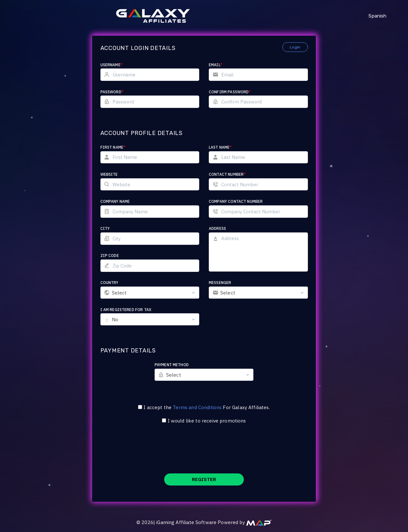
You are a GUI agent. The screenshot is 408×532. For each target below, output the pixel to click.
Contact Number (227, 174)
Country (109, 283)
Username (112, 65)
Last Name (220, 147)
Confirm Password (230, 92)
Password (112, 92)
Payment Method (172, 365)
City (105, 228)
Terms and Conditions (197, 407)
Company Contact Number (236, 201)
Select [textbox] (119, 293)
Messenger (220, 283)
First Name (113, 147)
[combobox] (150, 293)
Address (217, 228)
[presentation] (204, 453)
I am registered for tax (126, 310)
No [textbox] (115, 319)
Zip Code (110, 255)
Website (109, 174)
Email (216, 65)
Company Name (115, 201)
